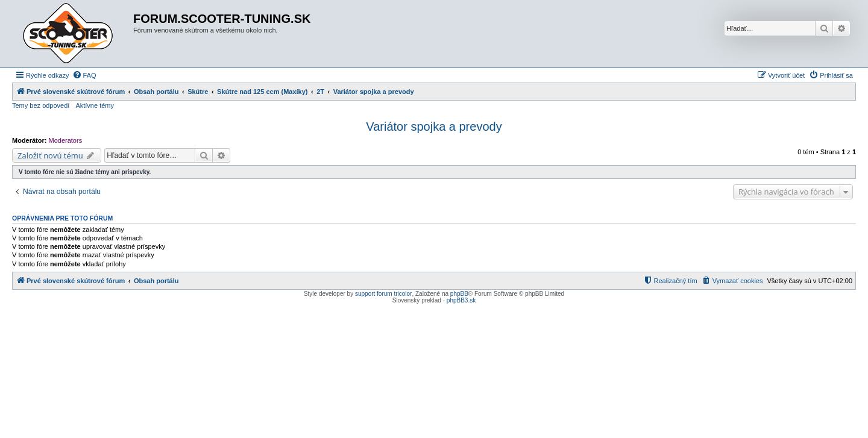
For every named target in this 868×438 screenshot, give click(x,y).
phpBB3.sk (461, 300)
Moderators (66, 140)
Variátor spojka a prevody (434, 127)
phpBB (459, 294)
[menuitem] (84, 75)
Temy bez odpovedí (41, 105)
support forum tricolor (383, 294)
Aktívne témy (95, 105)
